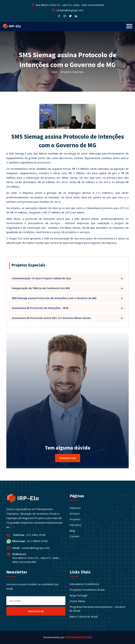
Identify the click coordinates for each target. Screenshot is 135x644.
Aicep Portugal (78, 595)
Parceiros (75, 525)
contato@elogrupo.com (35, 548)
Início (54, 72)
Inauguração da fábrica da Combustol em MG (67, 288)
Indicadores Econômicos (84, 584)
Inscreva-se (36, 611)
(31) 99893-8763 (37, 541)
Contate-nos (68, 458)
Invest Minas (77, 601)
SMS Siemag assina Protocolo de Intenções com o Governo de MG (67, 298)
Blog (72, 531)
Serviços (75, 513)
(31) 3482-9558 (36, 535)
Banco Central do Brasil (84, 616)
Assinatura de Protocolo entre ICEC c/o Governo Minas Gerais (67, 318)
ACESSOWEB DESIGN (79, 637)
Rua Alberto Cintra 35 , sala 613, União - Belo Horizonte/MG (70, 5)
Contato (74, 536)
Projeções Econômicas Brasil (87, 590)
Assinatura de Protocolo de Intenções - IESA (67, 308)
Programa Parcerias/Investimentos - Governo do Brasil (98, 609)
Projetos (75, 519)
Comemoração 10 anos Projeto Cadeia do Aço (67, 278)
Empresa (75, 508)
